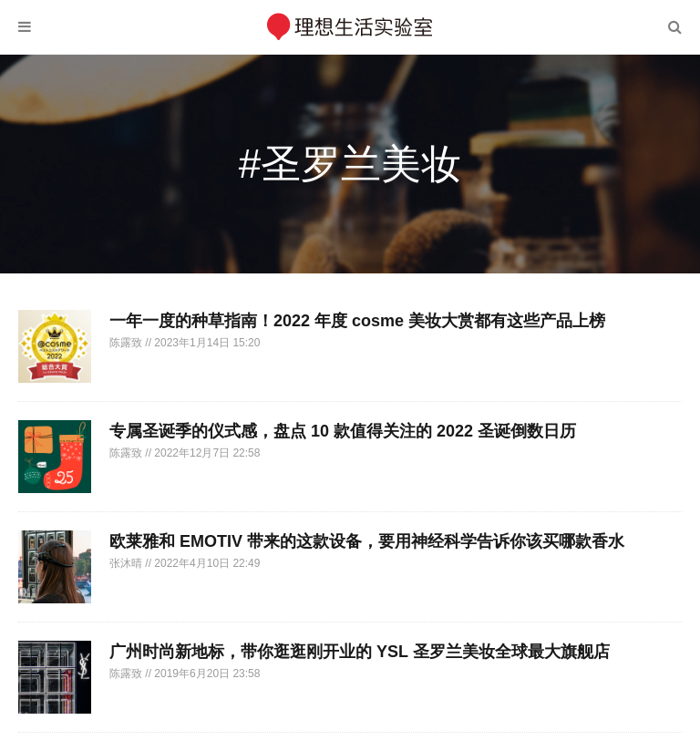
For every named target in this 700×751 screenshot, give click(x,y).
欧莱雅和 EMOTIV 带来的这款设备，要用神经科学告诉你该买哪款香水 (367, 541)
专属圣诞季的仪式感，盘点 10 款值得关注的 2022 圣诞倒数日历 (343, 431)
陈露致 (127, 343)
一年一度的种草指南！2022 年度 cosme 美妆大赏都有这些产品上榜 (357, 321)
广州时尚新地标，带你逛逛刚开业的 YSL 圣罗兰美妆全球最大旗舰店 (360, 652)
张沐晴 (127, 563)
